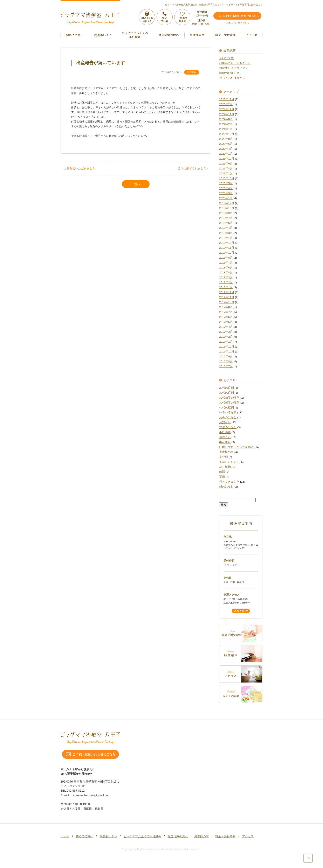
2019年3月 (226, 233)
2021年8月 (226, 169)
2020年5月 (226, 183)
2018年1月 (226, 287)
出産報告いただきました (80, 168)
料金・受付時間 (225, 836)
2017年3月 (226, 332)
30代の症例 (226, 393)
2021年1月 (226, 173)
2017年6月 (226, 317)
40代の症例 (226, 408)
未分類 (224, 457)
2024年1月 (226, 129)
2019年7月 (226, 218)
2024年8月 (226, 119)
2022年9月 (226, 139)
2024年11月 (227, 114)
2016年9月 (226, 356)
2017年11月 (227, 297)
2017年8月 (226, 307)
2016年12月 (227, 347)
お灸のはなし (228, 417)
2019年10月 (227, 208)
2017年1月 (226, 342)
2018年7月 (226, 263)
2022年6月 (226, 144)
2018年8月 (226, 258)
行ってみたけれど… (232, 78)
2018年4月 (226, 272)
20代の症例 (226, 388)
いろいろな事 (228, 412)
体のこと (225, 437)
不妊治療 (225, 432)
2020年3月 (226, 193)
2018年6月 (226, 268)
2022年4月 (226, 149)
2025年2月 (226, 104)
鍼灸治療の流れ (178, 836)
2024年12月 (227, 109)
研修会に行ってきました (235, 63)
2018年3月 (226, 277)
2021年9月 (226, 164)
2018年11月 (227, 248)
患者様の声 (226, 452)
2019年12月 (227, 203)
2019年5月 (226, 223)
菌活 (222, 472)
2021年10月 (227, 159)
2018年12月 (227, 243)
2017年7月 (226, 312)
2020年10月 (227, 178)
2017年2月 (226, 337)
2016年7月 (226, 366)
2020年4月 (226, 188)
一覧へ (136, 184)
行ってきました (229, 482)
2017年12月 (227, 292)
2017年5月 (226, 322)
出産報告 (192, 72)
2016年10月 (227, 352)
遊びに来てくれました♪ (193, 168)
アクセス (248, 836)
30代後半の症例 (229, 403)
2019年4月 (226, 228)
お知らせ (225, 422)
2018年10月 (227, 253)
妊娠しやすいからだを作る (236, 447)
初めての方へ (84, 836)
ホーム (65, 836)
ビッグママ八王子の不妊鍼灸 (142, 836)
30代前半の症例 (229, 398)
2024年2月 (226, 124)
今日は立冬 (226, 58)
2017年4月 (226, 327)
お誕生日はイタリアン (234, 68)
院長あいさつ (108, 836)
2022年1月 (226, 154)
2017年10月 (227, 302)
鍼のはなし (226, 487)
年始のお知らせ (229, 73)
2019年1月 (226, 238)
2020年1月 (226, 198)
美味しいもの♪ (229, 462)
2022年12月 (227, 134)
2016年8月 (226, 361)
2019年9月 (226, 213)
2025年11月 (227, 99)
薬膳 (222, 477)
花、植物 (225, 467)
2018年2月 (226, 282)
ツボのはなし (228, 427)
